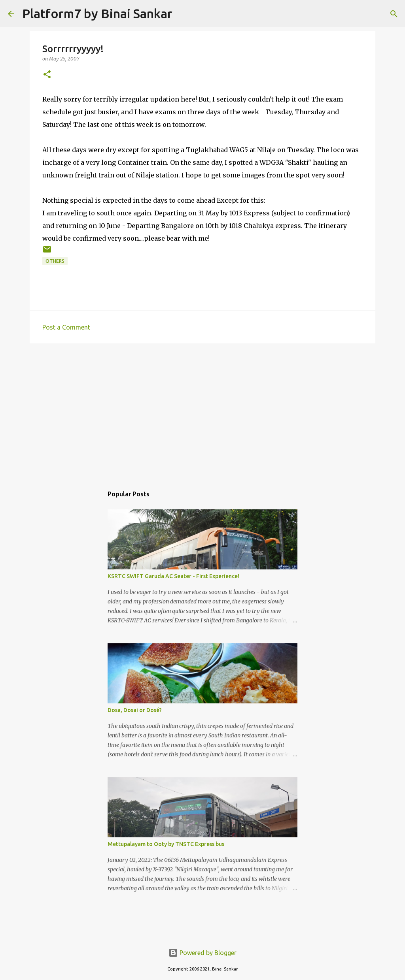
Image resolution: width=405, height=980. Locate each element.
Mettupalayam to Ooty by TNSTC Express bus (166, 844)
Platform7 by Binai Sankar (97, 13)
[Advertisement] (202, 411)
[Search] (184, 14)
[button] (47, 75)
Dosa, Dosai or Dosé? (135, 710)
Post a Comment (66, 327)
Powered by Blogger (202, 953)
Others (55, 261)
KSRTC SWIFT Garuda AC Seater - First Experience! (173, 576)
